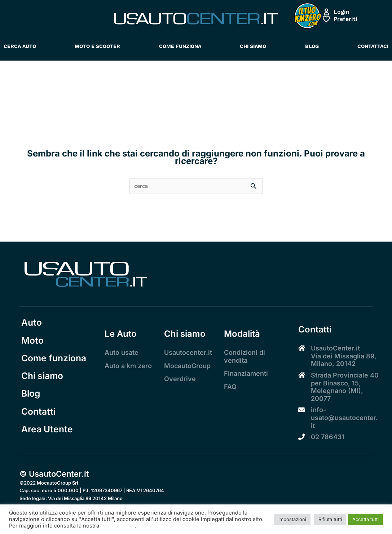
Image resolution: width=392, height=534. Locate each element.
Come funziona (55, 363)
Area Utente (48, 441)
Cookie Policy (118, 526)
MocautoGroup (187, 367)
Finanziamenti (246, 374)
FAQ (230, 387)
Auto (31, 324)
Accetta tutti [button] (365, 519)
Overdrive (180, 379)
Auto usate (122, 353)
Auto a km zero (128, 367)
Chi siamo (43, 382)
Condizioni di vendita (245, 357)
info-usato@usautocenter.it (344, 418)
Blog (30, 402)
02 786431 (328, 438)
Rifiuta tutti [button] (330, 519)
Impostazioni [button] (292, 519)
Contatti (39, 421)
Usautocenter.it (188, 353)
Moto (32, 343)
